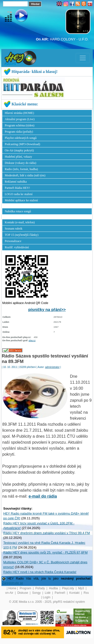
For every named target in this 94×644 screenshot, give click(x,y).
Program (26, 588)
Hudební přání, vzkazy (18, 157)
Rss (86, 593)
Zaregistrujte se (13, 583)
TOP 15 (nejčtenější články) (22, 235)
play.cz (32, 340)
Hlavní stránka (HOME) (19, 113)
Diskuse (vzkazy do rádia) (21, 163)
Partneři (60, 593)
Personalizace (13, 241)
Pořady (40, 588)
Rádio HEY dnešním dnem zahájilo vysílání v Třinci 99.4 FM (47, 533)
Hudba (54, 588)
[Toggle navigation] (83, 58)
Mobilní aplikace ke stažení (21, 200)
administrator (52, 367)
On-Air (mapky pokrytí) (19, 150)
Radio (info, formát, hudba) (21, 169)
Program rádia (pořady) (19, 132)
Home (12, 588)
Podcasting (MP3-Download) (22, 144)
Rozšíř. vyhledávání (17, 247)
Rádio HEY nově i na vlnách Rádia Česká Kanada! (40, 572)
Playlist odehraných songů (21, 138)
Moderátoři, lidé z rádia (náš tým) (25, 175)
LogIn (47, 597)
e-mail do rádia (43, 496)
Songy (37, 593)
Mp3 (82, 588)
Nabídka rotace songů (18, 211)
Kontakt (75, 593)
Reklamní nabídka (16, 182)
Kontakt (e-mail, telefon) (20, 222)
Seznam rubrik (14, 229)
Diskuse (23, 593)
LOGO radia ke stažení (19, 194)
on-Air (10, 593)
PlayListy (68, 588)
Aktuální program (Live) (20, 119)
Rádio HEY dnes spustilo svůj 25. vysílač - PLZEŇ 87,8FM (45, 552)
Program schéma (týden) (20, 125)
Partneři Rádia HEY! (17, 188)
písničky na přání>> (47, 310)
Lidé (48, 593)
